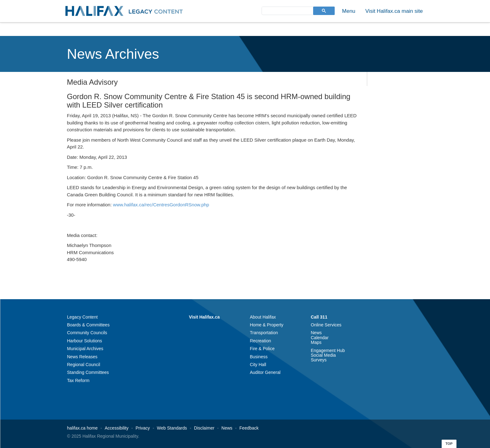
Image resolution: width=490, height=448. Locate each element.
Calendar (320, 338)
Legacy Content (82, 317)
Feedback (249, 428)
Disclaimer (204, 428)
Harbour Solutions (85, 341)
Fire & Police (262, 349)
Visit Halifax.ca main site (394, 11)
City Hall (258, 365)
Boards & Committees (88, 325)
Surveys (319, 360)
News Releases (82, 357)
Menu (349, 11)
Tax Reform (78, 380)
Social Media (323, 355)
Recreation (261, 341)
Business (259, 357)
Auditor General (265, 372)
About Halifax (263, 317)
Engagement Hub (328, 350)
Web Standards (172, 428)
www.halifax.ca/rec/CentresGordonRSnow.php (161, 205)
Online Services (326, 325)
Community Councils (87, 333)
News (316, 333)
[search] (287, 10)
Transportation (264, 333)
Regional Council (84, 365)
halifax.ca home (82, 428)
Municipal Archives (85, 349)
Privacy (143, 428)
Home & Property (267, 325)
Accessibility (117, 428)
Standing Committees (88, 372)
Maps (316, 342)
